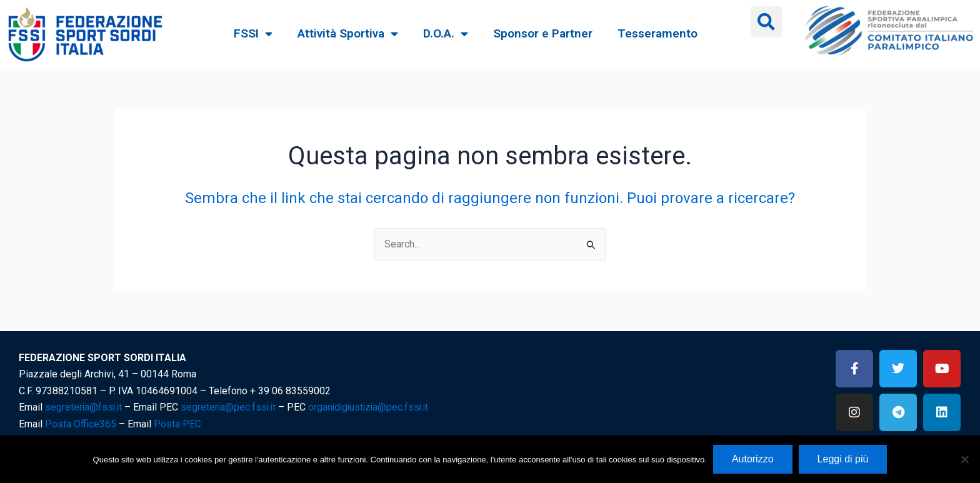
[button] (766, 22)
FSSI (253, 33)
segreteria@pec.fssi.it (231, 407)
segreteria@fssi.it (84, 407)
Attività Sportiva (348, 33)
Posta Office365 (81, 424)
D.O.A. (446, 33)
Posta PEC (177, 424)
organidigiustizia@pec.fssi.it (374, 407)
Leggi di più (843, 459)
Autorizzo (753, 459)
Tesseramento (657, 33)
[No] (964, 459)
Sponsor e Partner (543, 33)
